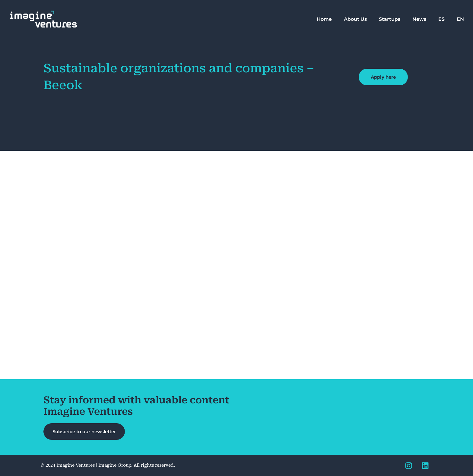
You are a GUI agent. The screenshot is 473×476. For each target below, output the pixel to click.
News (419, 19)
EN (460, 19)
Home (324, 19)
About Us (355, 19)
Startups (390, 19)
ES (441, 19)
